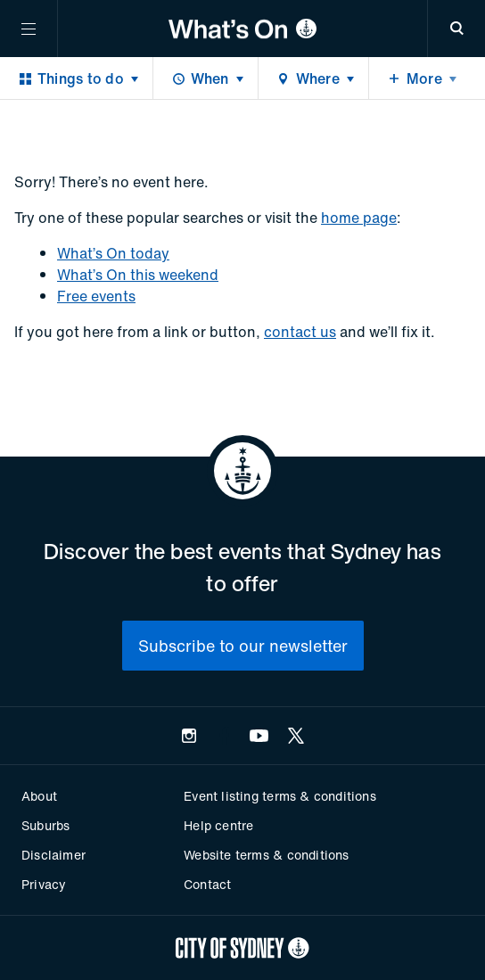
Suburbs (45, 825)
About (39, 796)
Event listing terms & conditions (279, 796)
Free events (96, 296)
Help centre (218, 825)
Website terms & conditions (266, 855)
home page (359, 218)
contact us (300, 332)
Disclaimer (53, 855)
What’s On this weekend (138, 275)
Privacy (44, 884)
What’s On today (113, 253)
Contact (207, 884)
